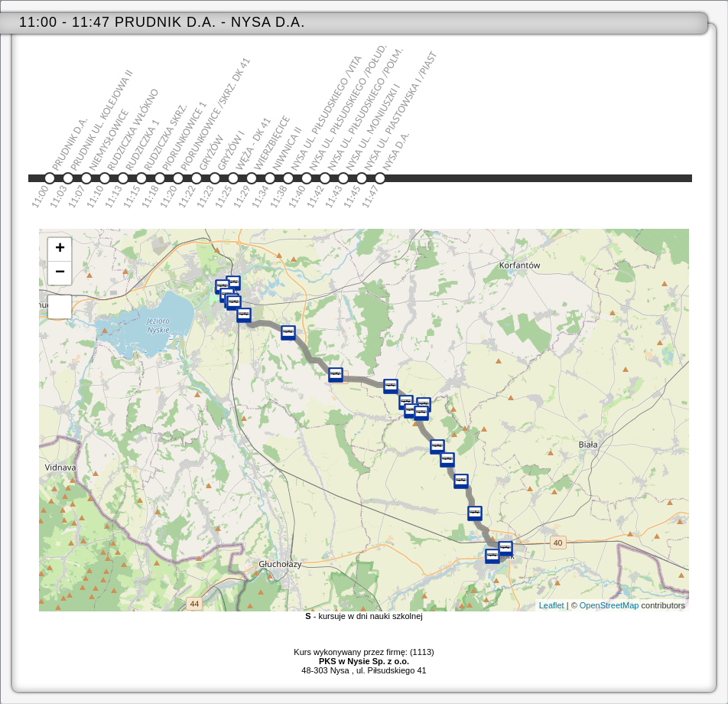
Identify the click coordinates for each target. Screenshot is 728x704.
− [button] (60, 273)
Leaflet (552, 605)
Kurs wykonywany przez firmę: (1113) (364, 657)
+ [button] (60, 249)
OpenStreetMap (609, 605)
